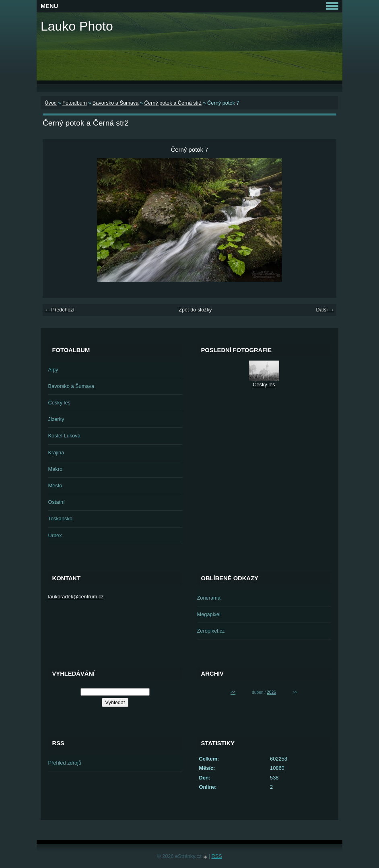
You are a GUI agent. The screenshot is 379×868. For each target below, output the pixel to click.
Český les (59, 403)
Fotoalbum (74, 103)
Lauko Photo (77, 26)
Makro (56, 469)
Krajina (56, 453)
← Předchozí (60, 310)
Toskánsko (60, 519)
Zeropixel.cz (211, 631)
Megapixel (209, 614)
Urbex (55, 535)
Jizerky (56, 419)
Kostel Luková (64, 436)
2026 (271, 692)
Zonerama (209, 598)
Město (55, 486)
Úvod (51, 103)
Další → (325, 310)
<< (233, 692)
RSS (217, 856)
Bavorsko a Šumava (116, 103)
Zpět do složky (195, 310)
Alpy (53, 370)
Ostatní (57, 502)
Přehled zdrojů (65, 763)
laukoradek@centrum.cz (76, 597)
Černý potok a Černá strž (173, 103)
